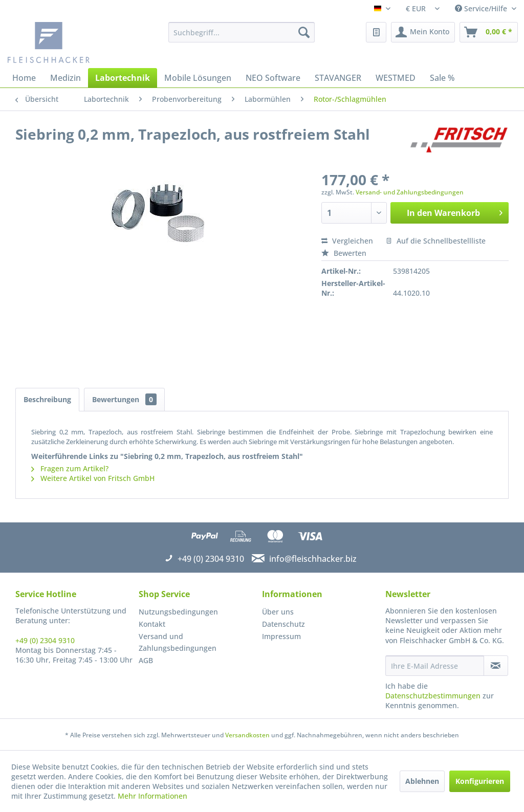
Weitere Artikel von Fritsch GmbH (93, 478)
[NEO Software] (273, 78)
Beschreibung (47, 399)
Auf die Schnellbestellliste (436, 241)
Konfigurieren (480, 781)
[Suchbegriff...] (242, 32)
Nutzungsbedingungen (178, 612)
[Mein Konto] (423, 32)
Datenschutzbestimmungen (433, 696)
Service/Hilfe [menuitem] (482, 8)
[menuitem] (242, 32)
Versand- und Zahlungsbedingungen (410, 192)
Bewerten (344, 253)
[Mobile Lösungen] (198, 78)
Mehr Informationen (152, 796)
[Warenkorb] (489, 32)
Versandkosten (247, 735)
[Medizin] (65, 78)
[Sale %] (442, 78)
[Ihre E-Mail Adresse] (435, 666)
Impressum (281, 636)
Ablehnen (422, 781)
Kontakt (152, 624)
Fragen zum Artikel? (70, 468)
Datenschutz (283, 624)
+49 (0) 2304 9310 (45, 640)
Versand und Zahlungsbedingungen (178, 642)
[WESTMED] (396, 78)
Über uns (278, 612)
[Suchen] (304, 32)
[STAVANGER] (338, 78)
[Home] (24, 78)
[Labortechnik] (123, 78)
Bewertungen (124, 399)
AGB (146, 660)
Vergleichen (347, 241)
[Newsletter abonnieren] (496, 666)
